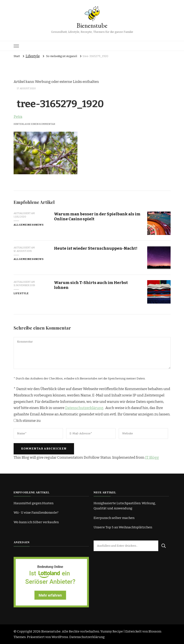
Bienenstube (92, 25)
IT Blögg (152, 457)
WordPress (60, 637)
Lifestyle (33, 56)
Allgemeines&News (29, 225)
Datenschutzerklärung (84, 408)
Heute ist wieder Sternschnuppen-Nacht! (96, 248)
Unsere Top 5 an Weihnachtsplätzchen (123, 527)
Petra (18, 117)
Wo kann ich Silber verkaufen (36, 522)
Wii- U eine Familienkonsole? (36, 513)
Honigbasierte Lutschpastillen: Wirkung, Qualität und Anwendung (125, 506)
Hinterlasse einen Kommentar (34, 124)
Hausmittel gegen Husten (34, 503)
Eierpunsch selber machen (114, 518)
